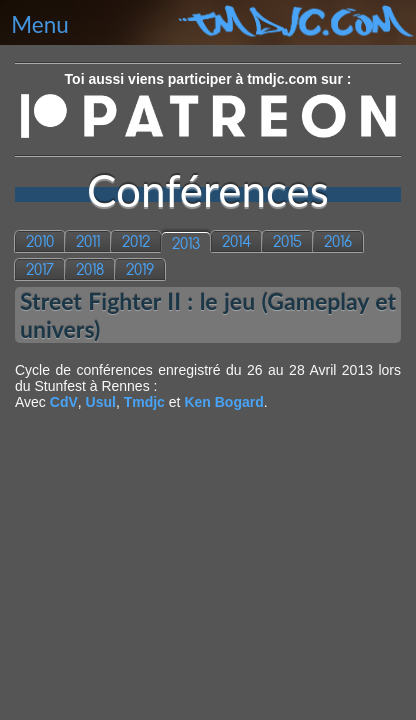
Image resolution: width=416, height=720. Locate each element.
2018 (90, 269)
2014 (236, 241)
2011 (88, 241)
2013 (186, 243)
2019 (140, 269)
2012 (136, 241)
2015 (287, 241)
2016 (338, 241)
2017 (40, 269)
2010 (40, 241)
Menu (40, 24)
